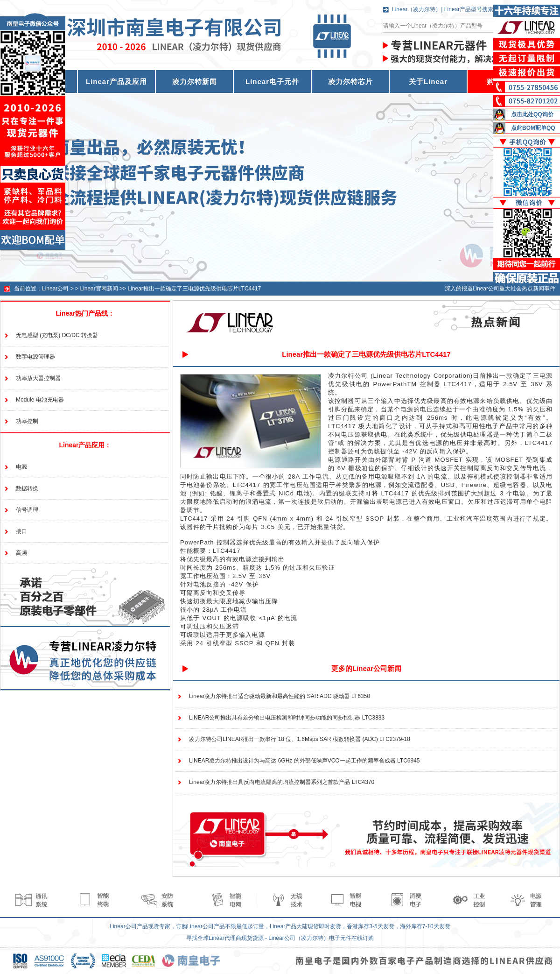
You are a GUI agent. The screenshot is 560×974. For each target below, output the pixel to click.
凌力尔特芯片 (350, 81)
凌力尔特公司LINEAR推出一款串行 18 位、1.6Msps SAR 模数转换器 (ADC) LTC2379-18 (300, 739)
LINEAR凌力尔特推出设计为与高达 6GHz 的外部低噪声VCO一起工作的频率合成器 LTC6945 (304, 761)
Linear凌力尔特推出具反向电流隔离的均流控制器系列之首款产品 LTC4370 (282, 782)
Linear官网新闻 (99, 289)
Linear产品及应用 (116, 81)
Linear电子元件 (272, 81)
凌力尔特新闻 (195, 81)
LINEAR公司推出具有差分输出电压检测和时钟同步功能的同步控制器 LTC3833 (287, 718)
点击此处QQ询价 (532, 114)
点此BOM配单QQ (533, 128)
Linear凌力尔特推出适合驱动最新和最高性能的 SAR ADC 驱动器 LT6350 (280, 696)
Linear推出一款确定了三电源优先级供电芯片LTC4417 (194, 289)
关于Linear (428, 81)
